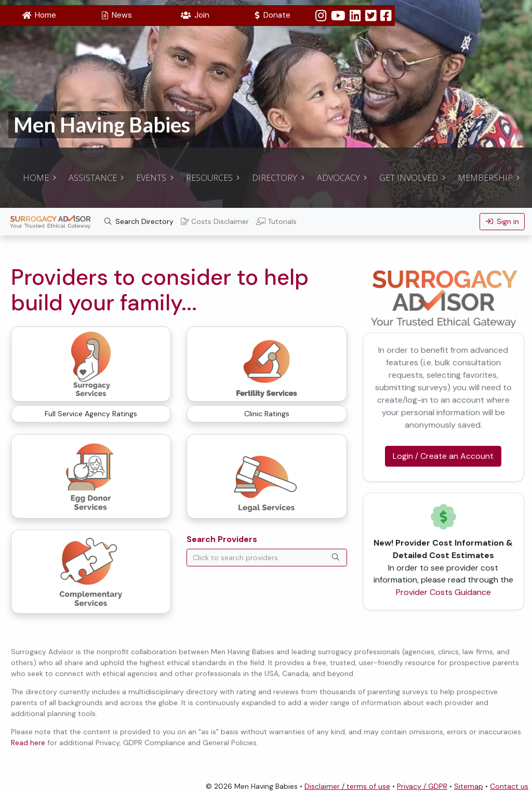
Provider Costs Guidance (443, 592)
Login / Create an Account (443, 456)
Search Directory (139, 221)
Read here (28, 743)
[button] (39, 16)
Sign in (502, 221)
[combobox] (267, 558)
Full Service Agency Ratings (91, 414)
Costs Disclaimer (215, 221)
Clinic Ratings (267, 414)
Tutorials (276, 221)
